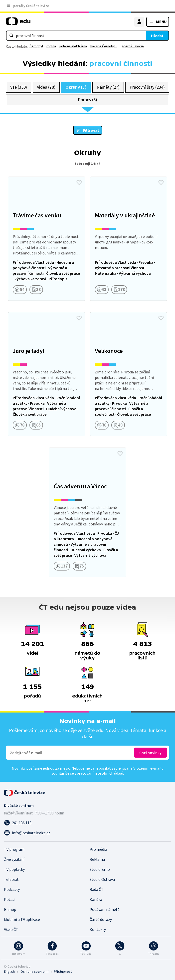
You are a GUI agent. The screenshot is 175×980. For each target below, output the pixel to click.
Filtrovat (91, 130)
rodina (51, 46)
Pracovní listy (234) (147, 87)
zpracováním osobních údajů (99, 773)
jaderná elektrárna (73, 46)
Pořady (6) (87, 100)
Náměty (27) (108, 87)
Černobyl (36, 46)
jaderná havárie (132, 46)
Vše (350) (19, 87)
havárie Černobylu (104, 46)
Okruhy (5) (76, 87)
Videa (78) (46, 87)
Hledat (157, 36)
